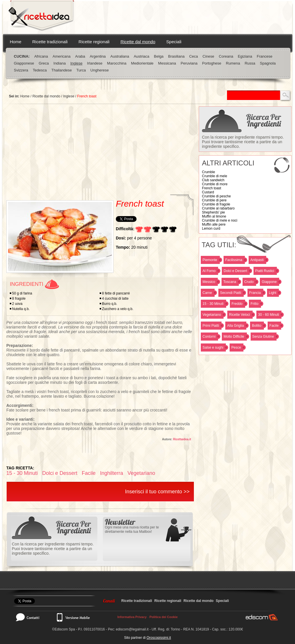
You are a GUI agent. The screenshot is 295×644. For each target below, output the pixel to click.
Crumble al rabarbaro (218, 208)
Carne (207, 293)
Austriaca (141, 56)
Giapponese (24, 63)
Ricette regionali (94, 42)
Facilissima (234, 260)
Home (16, 42)
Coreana (226, 56)
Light (273, 293)
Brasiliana (176, 56)
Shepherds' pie (213, 212)
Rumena (233, 63)
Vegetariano (212, 315)
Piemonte (210, 260)
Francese (264, 56)
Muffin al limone (214, 216)
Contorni (209, 337)
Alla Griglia (235, 326)
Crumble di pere (214, 200)
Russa (250, 63)
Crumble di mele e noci (220, 220)
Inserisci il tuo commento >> (157, 492)
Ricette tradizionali (50, 42)
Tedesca (40, 70)
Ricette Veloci (240, 315)
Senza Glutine (263, 337)
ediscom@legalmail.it (132, 629)
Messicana (167, 63)
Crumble (208, 172)
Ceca (194, 56)
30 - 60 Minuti (269, 315)
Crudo (249, 282)
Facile (274, 326)
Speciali (174, 42)
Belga (159, 56)
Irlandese (95, 63)
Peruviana (189, 63)
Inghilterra (111, 473)
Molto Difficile (234, 337)
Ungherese (100, 70)
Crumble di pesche (216, 196)
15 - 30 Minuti (213, 304)
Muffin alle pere (214, 224)
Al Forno (209, 271)
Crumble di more (215, 184)
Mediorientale (142, 63)
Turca (81, 70)
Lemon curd (211, 228)
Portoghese (212, 63)
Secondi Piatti (231, 293)
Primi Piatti (211, 326)
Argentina (98, 56)
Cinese (208, 56)
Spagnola (268, 63)
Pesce (236, 348)
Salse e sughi (213, 348)
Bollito (257, 326)
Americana (62, 56)
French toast (212, 188)
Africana (41, 56)
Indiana (60, 63)
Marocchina (117, 63)
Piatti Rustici (265, 271)
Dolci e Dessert (235, 271)
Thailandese (62, 70)
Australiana (120, 56)
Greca (44, 63)
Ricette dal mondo (138, 42)
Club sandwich (213, 180)
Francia (255, 293)
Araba (80, 56)
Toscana (230, 282)
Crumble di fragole (216, 204)
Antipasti (257, 260)
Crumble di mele (214, 176)
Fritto (255, 304)
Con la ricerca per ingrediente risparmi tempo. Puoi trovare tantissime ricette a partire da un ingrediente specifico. (243, 142)
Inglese (76, 63)
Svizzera (21, 70)
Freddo (237, 304)
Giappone (269, 282)
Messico (209, 282)
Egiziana (245, 56)
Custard (208, 192)
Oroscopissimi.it (159, 638)
